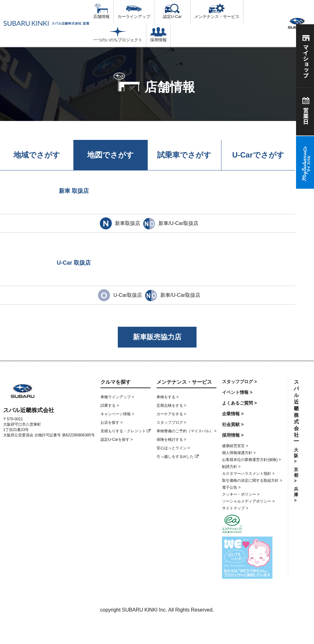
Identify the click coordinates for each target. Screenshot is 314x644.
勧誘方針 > (231, 467)
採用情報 (158, 35)
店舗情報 (101, 11)
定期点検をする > (171, 405)
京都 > (296, 475)
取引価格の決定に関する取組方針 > (252, 480)
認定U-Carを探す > (117, 440)
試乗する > (110, 405)
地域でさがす (37, 155)
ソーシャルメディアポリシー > (248, 501)
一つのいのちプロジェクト (118, 35)
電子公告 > (231, 487)
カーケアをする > (171, 414)
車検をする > (168, 397)
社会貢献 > (233, 424)
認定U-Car (172, 11)
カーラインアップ (134, 11)
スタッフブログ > (171, 423)
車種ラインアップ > (117, 397)
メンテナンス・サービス (217, 11)
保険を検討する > (171, 440)
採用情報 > (233, 435)
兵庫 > (296, 495)
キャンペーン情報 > (117, 414)
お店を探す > (111, 423)
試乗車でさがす (184, 155)
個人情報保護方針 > (239, 453)
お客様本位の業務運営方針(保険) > (251, 460)
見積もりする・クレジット (126, 431)
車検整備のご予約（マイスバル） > (186, 431)
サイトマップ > (235, 508)
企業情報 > (233, 414)
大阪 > (296, 456)
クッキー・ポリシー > (241, 494)
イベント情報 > (237, 392)
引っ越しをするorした (178, 457)
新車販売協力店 (157, 337)
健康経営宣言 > (235, 446)
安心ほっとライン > (173, 448)
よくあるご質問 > (239, 403)
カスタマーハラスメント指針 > (248, 474)
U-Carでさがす (258, 155)
